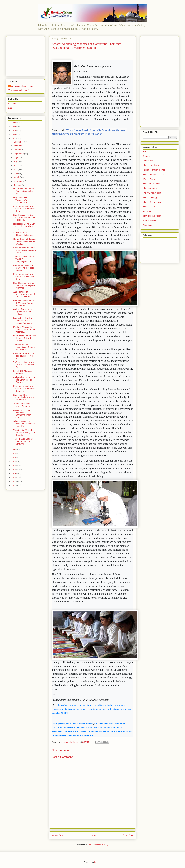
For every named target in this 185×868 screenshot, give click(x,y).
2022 (14, 135)
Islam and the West (151, 184)
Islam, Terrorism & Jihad (153, 175)
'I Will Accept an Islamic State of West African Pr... (24, 365)
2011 (14, 485)
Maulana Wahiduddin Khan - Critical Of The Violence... (24, 329)
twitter (11, 108)
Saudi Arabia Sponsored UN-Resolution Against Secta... (25, 250)
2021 (14, 138)
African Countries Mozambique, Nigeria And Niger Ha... (24, 347)
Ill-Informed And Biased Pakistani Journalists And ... (24, 191)
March (17, 177)
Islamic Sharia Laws (152, 202)
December (19, 142)
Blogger (97, 862)
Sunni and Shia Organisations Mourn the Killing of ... (24, 397)
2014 (14, 473)
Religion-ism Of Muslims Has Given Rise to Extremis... (24, 380)
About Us (147, 156)
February (18, 181)
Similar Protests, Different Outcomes (23, 234)
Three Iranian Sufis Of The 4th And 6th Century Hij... (23, 441)
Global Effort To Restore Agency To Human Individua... (24, 312)
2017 (14, 462)
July (16, 162)
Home (93, 835)
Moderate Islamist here (22, 86)
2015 (14, 469)
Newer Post (57, 835)
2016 (14, 465)
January (18, 185)
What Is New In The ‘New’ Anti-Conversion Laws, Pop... (24, 424)
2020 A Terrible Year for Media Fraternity (24, 405)
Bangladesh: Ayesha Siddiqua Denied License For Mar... (22, 321)
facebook (12, 104)
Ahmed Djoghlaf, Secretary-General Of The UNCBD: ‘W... (24, 294)
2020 (14, 450)
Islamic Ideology (150, 197)
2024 (14, 127)
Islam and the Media (152, 216)
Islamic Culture (149, 207)
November (19, 146)
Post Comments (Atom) (98, 845)
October (18, 150)
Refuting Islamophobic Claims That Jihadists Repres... (24, 209)
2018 (14, 458)
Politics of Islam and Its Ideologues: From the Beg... (24, 356)
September (19, 154)
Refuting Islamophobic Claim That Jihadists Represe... (23, 277)
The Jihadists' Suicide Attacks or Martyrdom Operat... (24, 433)
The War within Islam (152, 193)
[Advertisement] (26, 55)
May (16, 169)
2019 (14, 454)
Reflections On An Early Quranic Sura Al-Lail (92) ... (24, 226)
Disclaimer (147, 225)
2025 (14, 123)
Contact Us (148, 161)
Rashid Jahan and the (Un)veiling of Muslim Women (24, 268)
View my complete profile (19, 90)
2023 (14, 130)
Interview (147, 211)
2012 (14, 481)
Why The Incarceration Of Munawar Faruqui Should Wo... (24, 303)
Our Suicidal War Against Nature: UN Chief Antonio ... (24, 338)
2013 (14, 477)
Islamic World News (152, 165)
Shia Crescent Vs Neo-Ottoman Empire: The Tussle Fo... (24, 217)
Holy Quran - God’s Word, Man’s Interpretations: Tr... (23, 200)
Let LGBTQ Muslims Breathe (22, 372)
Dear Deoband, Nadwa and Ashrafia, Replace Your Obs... (24, 285)
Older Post (128, 835)
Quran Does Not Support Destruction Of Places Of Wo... (24, 241)
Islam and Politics (151, 188)
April (16, 173)
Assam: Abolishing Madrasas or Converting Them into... (22, 414)
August (17, 158)
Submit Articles (149, 220)
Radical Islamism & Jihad (154, 170)
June (16, 166)
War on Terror (149, 179)
